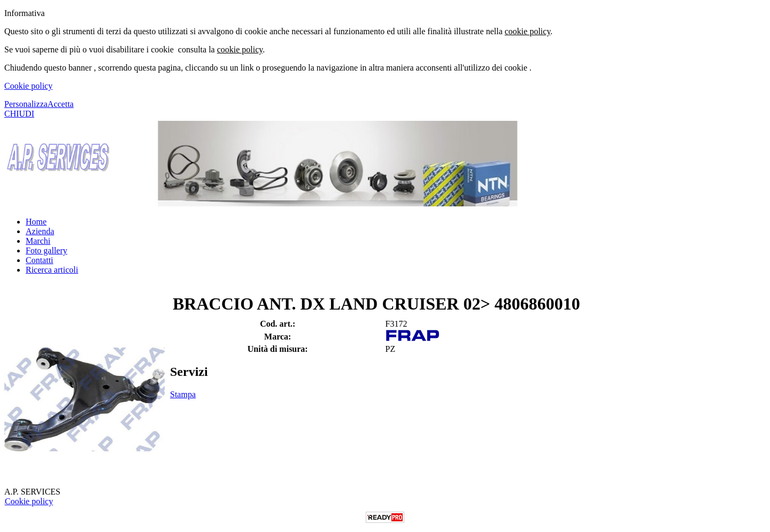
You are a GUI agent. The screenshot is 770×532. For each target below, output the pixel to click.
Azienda (40, 231)
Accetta (61, 104)
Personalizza (26, 104)
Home (36, 222)
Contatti (40, 260)
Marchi (38, 241)
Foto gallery (47, 250)
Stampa (183, 394)
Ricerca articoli (52, 270)
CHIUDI (19, 114)
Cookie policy (28, 86)
